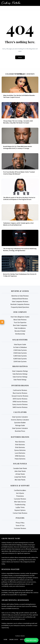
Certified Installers (20, 490)
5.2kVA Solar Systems (20, 356)
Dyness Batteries (20, 450)
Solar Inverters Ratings (20, 377)
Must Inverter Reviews (20, 393)
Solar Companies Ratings (20, 371)
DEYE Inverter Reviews (20, 399)
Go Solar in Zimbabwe (20, 347)
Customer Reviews (20, 499)
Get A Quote (20, 493)
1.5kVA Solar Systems (20, 350)
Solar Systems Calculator (20, 417)
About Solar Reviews (20, 320)
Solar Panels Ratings (20, 380)
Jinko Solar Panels (20, 471)
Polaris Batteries (20, 459)
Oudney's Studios (20, 636)
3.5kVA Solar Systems (20, 353)
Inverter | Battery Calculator (20, 420)
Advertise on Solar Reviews (20, 296)
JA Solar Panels (20, 474)
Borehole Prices (20, 431)
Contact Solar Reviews (20, 513)
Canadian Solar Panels (20, 468)
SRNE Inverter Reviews (20, 402)
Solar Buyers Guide (20, 344)
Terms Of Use (20, 526)
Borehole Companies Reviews (20, 304)
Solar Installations (20, 328)
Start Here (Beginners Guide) (20, 317)
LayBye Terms (20, 507)
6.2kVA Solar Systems (20, 359)
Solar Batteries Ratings (20, 374)
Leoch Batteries (20, 453)
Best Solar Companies (20, 325)
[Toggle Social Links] (2, 322)
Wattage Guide (20, 425)
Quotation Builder (20, 423)
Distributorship (20, 334)
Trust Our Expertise (20, 322)
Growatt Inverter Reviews (20, 396)
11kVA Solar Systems (20, 361)
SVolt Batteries (20, 445)
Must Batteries (20, 442)
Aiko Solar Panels (20, 480)
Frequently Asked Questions (20, 307)
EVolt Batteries (20, 447)
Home (20, 57)
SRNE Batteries (20, 456)
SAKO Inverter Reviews (20, 407)
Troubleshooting (20, 505)
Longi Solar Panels (20, 477)
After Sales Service (20, 502)
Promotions (20, 496)
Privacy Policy (20, 523)
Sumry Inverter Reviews (20, 404)
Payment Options (20, 510)
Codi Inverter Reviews (20, 390)
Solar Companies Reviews (20, 301)
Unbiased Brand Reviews (20, 299)
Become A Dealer (20, 331)
